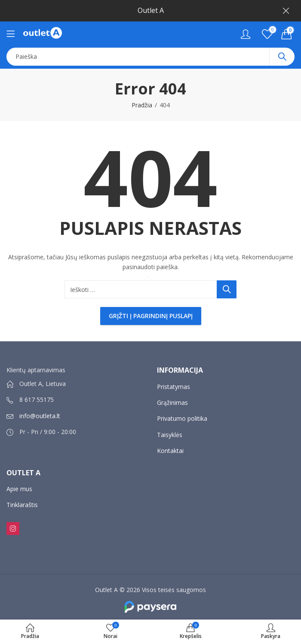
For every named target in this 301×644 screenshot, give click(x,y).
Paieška (282, 57)
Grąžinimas (172, 402)
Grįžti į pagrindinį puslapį (151, 316)
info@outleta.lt (40, 416)
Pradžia (142, 105)
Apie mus (19, 489)
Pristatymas (174, 387)
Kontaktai (170, 451)
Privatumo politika (182, 418)
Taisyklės (170, 435)
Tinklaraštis (22, 505)
